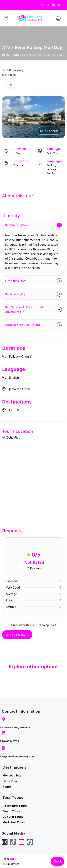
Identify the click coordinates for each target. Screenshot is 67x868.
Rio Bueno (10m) (16, 225)
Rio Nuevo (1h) (15, 294)
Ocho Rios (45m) (16, 281)
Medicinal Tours (14, 822)
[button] (58, 18)
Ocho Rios (19, 55)
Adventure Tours (15, 806)
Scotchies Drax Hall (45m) (22, 325)
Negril (7, 787)
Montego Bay (12, 775)
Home (6, 55)
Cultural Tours (13, 817)
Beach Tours (11, 811)
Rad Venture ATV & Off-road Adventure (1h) (24, 309)
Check (58, 861)
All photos (49, 131)
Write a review (17, 635)
